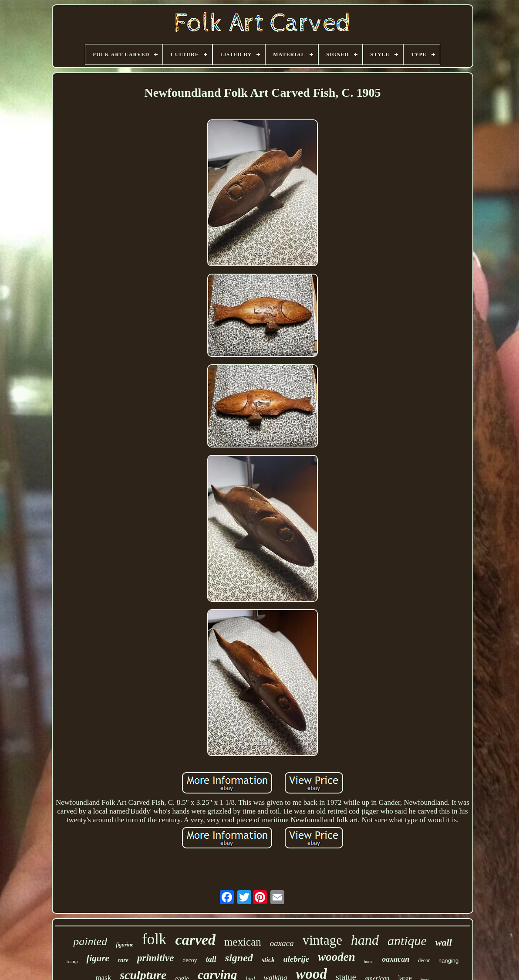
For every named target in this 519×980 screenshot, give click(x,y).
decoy (190, 960)
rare (123, 960)
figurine (125, 945)
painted (90, 941)
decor (424, 960)
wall (444, 942)
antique (407, 941)
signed (239, 958)
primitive (155, 958)
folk (154, 939)
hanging (448, 961)
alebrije (296, 959)
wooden (337, 957)
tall (211, 959)
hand (365, 940)
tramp (72, 961)
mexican (243, 942)
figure (98, 958)
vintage (322, 940)
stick (268, 960)
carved (196, 940)
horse (369, 961)
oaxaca (282, 943)
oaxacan (396, 959)
